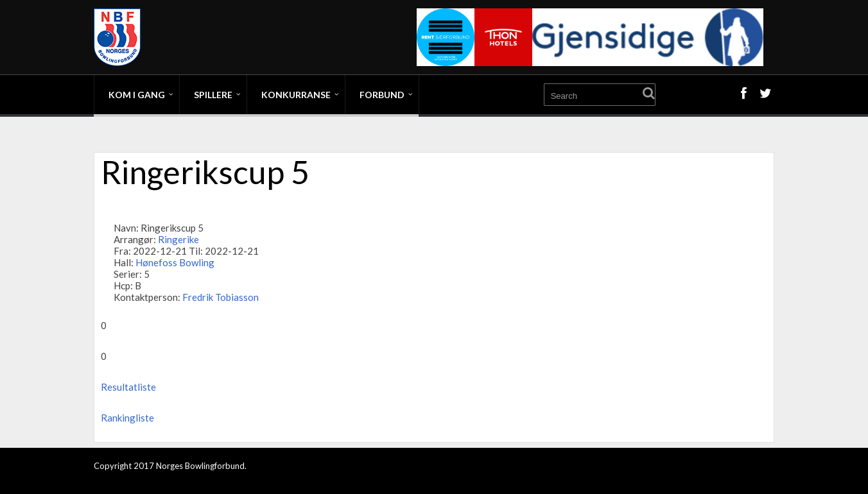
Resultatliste (128, 387)
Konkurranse (296, 95)
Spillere (213, 95)
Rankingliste (127, 418)
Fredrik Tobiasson (221, 297)
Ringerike (178, 239)
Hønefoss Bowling (175, 262)
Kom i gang (137, 95)
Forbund (382, 95)
